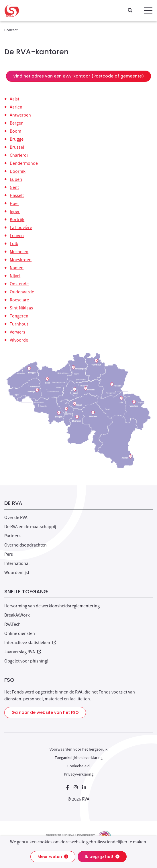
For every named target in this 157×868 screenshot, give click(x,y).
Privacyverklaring (79, 774)
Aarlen (16, 107)
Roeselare (19, 300)
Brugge (17, 139)
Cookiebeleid (78, 766)
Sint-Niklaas (21, 308)
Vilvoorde (19, 340)
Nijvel (15, 276)
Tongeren (19, 316)
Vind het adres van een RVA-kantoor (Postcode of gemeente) (78, 76)
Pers (9, 554)
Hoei (14, 204)
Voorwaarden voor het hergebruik (78, 749)
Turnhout (19, 324)
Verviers (17, 332)
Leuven (17, 236)
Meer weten (53, 857)
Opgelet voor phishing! (26, 661)
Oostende (19, 284)
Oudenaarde (22, 292)
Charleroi (19, 155)
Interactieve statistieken (30, 643)
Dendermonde (24, 163)
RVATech (12, 624)
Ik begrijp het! (102, 857)
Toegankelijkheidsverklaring (79, 757)
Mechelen (19, 252)
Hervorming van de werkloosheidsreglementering (52, 606)
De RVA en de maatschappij (30, 527)
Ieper (15, 212)
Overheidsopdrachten (25, 545)
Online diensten (20, 633)
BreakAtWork (17, 615)
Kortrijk (17, 220)
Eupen (16, 179)
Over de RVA (16, 518)
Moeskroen (21, 260)
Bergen (17, 123)
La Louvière (21, 228)
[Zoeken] (130, 11)
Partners (12, 536)
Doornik (18, 171)
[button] (148, 11)
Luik (14, 244)
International (17, 563)
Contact (11, 30)
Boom (15, 131)
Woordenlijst (17, 573)
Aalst (14, 99)
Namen (17, 268)
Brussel (17, 147)
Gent (14, 187)
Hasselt (17, 195)
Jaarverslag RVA (23, 652)
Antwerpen (20, 115)
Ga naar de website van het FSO (45, 712)
